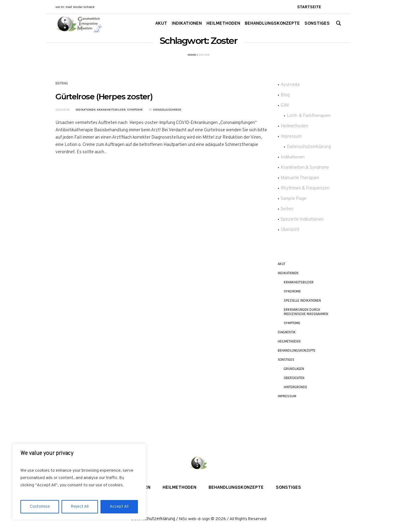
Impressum (291, 137)
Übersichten (294, 378)
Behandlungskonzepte (297, 351)
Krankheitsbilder (111, 110)
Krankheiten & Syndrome (305, 168)
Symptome (135, 110)
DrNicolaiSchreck (167, 110)
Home (192, 55)
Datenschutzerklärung (309, 147)
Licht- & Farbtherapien (309, 116)
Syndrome (292, 291)
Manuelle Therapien (300, 178)
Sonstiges (286, 360)
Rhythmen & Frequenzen (305, 188)
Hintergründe (295, 387)
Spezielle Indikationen (302, 220)
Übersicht (290, 230)
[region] (79, 482)
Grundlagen (294, 369)
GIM (285, 106)
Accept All (119, 507)
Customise (40, 507)
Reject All (80, 507)
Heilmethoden (294, 126)
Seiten (287, 209)
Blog (285, 95)
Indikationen (86, 110)
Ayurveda (290, 85)
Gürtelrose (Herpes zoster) (104, 97)
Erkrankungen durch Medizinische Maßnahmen (306, 312)
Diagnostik (287, 332)
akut (281, 264)
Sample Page (293, 199)
